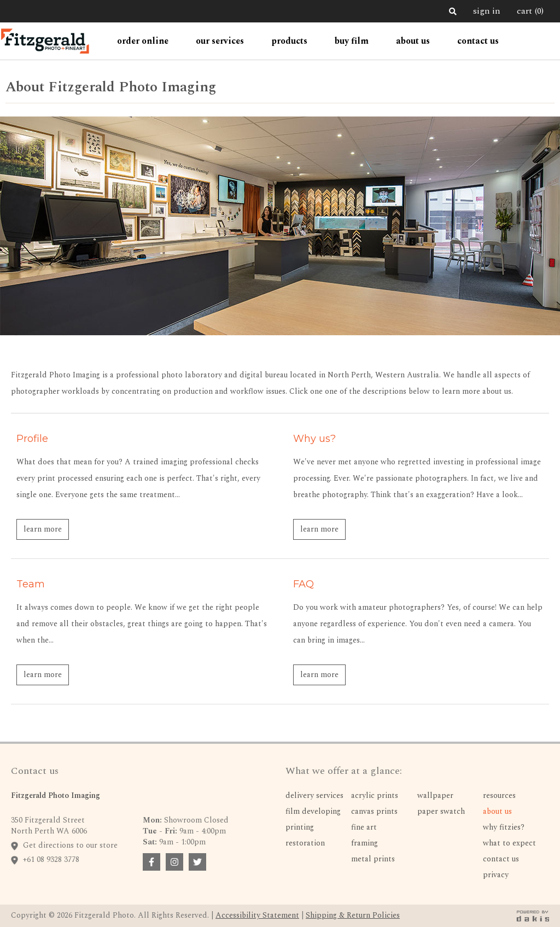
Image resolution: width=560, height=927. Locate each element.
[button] (143, 41)
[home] (45, 41)
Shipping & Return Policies (353, 915)
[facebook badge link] (151, 862)
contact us (478, 41)
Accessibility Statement (257, 915)
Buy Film (352, 41)
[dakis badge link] (533, 916)
